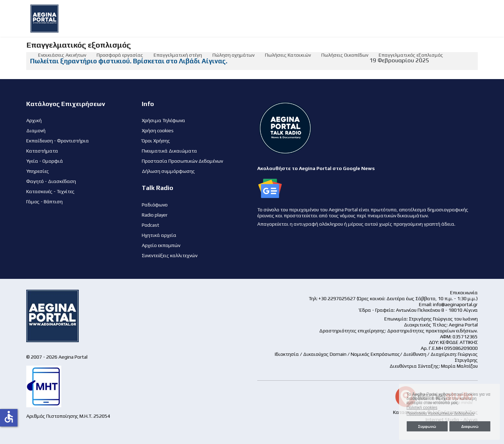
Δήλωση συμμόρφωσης (168, 171)
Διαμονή (36, 131)
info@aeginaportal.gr (455, 304)
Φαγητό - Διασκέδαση (51, 181)
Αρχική (34, 120)
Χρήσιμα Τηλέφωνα (163, 120)
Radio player (155, 215)
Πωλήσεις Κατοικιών (288, 55)
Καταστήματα (42, 151)
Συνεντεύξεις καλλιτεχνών (170, 255)
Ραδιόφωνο (155, 205)
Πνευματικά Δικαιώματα (169, 151)
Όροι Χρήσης (156, 141)
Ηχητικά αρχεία (159, 235)
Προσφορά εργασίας (120, 55)
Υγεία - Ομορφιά (45, 161)
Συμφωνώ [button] (427, 427)
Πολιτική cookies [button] (422, 408)
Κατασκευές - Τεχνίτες (50, 191)
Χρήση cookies (158, 131)
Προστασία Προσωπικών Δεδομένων (182, 161)
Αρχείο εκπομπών (161, 245)
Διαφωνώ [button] (470, 427)
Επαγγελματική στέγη (178, 55)
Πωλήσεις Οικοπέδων (345, 55)
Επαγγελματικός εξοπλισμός (411, 55)
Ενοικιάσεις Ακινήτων (62, 55)
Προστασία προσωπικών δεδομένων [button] (441, 414)
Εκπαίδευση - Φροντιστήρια (58, 141)
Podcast (150, 225)
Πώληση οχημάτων (233, 55)
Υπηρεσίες (38, 171)
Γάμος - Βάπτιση (44, 202)
